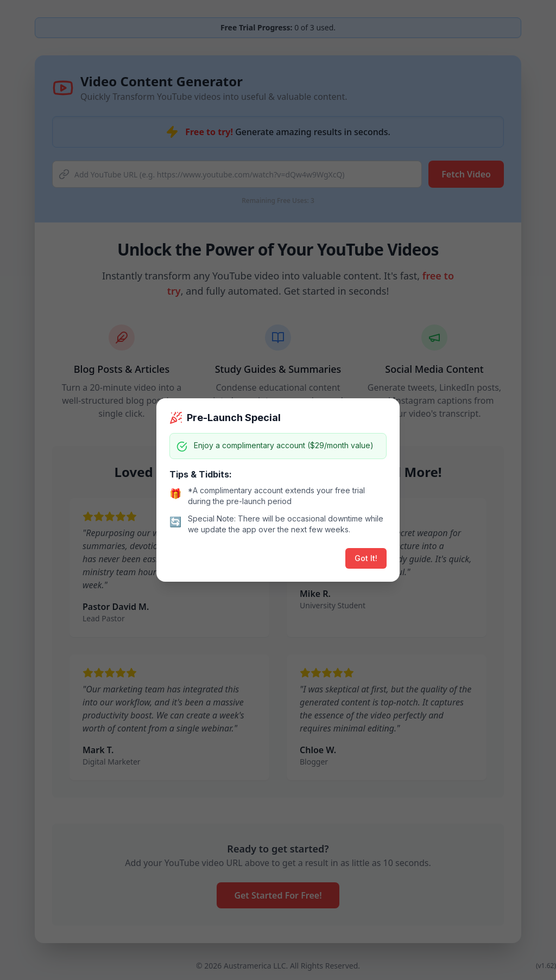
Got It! (366, 558)
